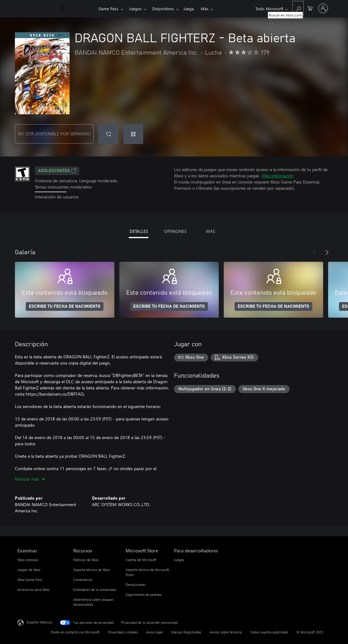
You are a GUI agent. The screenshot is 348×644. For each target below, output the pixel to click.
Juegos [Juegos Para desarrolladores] (179, 560)
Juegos (137, 9)
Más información (278, 176)
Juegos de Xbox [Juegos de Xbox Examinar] (29, 570)
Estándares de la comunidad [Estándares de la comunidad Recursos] (95, 590)
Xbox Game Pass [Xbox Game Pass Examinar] (30, 580)
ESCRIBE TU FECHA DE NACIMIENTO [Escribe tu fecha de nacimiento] (65, 306)
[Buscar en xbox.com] (298, 8)
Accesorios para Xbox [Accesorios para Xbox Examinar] (33, 590)
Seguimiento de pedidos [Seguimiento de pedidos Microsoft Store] (144, 594)
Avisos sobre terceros (226, 632)
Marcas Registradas (186, 632)
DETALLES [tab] (139, 231)
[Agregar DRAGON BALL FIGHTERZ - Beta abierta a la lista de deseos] (108, 134)
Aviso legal (155, 632)
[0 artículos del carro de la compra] (310, 8)
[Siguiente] (327, 252)
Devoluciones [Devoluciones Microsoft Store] (136, 585)
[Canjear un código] (133, 134)
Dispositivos (166, 9)
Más (210, 9)
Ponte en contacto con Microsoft (75, 632)
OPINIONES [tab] (175, 231)
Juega (192, 9)
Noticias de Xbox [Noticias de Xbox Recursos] (86, 560)
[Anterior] (314, 252)
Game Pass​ (108, 9)
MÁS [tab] (211, 231)
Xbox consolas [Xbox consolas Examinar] (28, 560)
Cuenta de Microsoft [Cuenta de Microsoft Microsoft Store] (141, 560)
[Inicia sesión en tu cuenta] (323, 8)
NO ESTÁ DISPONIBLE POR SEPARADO (54, 134)
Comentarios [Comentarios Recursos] (83, 580)
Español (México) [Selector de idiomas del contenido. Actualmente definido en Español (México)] (39, 622)
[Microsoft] (39, 9)
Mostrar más (30, 479)
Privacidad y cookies (123, 632)
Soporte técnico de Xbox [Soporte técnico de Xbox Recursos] (92, 570)
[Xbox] (80, 9)
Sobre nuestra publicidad (269, 632)
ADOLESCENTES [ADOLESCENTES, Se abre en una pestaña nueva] (57, 171)
